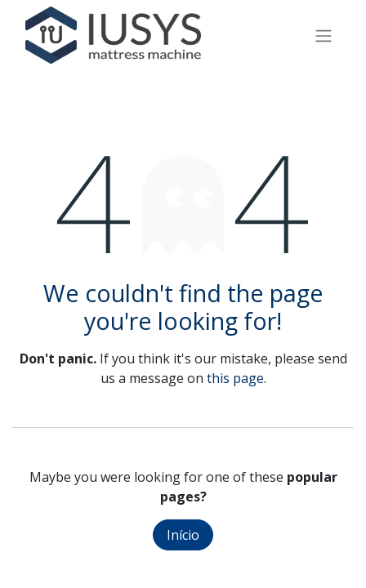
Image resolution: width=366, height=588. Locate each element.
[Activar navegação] (324, 35)
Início (183, 535)
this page (235, 378)
